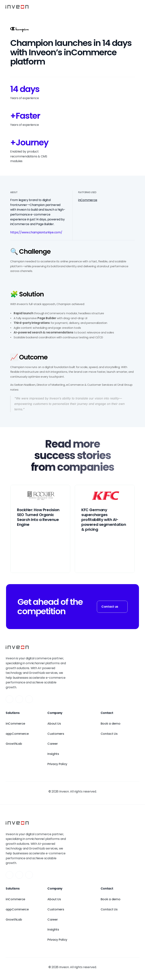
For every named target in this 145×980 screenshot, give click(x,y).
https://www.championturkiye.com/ (36, 232)
